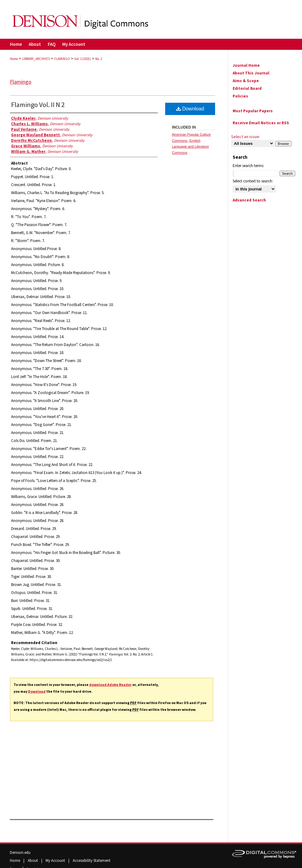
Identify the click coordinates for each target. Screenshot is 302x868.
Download (37, 691)
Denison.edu (20, 852)
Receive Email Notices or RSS (261, 123)
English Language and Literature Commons (190, 147)
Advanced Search (249, 200)
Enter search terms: (248, 166)
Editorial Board (247, 88)
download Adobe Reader (110, 685)
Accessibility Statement (92, 860)
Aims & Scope (246, 81)
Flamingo (21, 82)
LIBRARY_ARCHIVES (36, 59)
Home (14, 59)
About (33, 860)
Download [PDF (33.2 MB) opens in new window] (190, 109)
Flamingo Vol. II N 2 (38, 105)
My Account (56, 860)
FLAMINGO (62, 59)
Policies (240, 96)
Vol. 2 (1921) (83, 59)
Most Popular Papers (253, 111)
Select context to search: (253, 181)
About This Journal (251, 73)
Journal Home (246, 65)
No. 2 (99, 59)
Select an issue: (246, 137)
